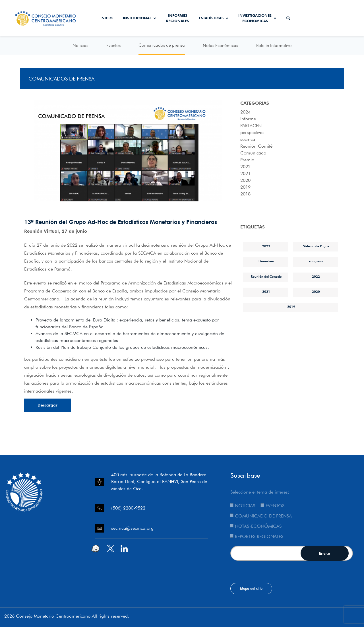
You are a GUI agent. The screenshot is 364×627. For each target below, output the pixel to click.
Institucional (139, 18)
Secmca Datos (311, 18)
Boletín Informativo (274, 46)
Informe (248, 119)
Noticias (80, 46)
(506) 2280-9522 (128, 508)
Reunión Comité (256, 146)
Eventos (113, 46)
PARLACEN (251, 126)
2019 (245, 187)
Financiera (266, 261)
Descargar (47, 405)
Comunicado (253, 153)
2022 (245, 167)
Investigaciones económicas (257, 18)
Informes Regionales (177, 18)
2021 (245, 173)
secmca (248, 139)
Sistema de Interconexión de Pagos (344, 18)
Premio (247, 160)
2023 (266, 246)
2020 (245, 180)
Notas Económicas (220, 46)
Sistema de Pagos (316, 246)
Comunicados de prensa (162, 45)
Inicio (106, 18)
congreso (316, 261)
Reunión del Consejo (266, 277)
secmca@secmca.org (132, 528)
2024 (245, 112)
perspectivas (252, 132)
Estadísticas (214, 18)
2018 (245, 194)
